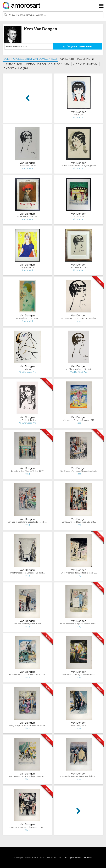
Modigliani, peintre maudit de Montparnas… (27, 725)
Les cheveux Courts (27, 166)
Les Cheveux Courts (79, 267)
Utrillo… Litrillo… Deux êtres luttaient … (79, 522)
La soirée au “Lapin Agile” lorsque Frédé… (79, 675)
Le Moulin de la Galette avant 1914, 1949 (27, 675)
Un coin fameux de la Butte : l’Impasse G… (79, 573)
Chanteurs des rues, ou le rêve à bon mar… (27, 827)
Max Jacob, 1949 (79, 725)
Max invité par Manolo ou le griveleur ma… (27, 776)
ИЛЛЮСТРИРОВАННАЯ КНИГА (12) (47, 64)
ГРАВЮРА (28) (13, 64)
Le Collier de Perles (27, 420)
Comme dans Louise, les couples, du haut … (79, 776)
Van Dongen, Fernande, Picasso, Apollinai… (79, 471)
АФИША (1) (67, 59)
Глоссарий (69, 858)
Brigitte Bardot (27, 267)
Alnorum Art (79, 117)
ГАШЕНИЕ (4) (85, 59)
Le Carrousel (79, 216)
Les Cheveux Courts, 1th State (79, 369)
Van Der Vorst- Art (27, 372)
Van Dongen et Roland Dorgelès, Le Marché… (27, 522)
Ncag (79, 321)
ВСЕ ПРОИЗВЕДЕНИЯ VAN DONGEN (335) (30, 59)
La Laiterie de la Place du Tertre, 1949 (27, 471)
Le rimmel (27, 369)
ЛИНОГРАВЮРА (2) (86, 64)
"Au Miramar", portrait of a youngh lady (79, 166)
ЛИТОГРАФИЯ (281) (16, 68)
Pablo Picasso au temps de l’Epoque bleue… (79, 624)
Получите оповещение (77, 46)
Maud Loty (79, 115)
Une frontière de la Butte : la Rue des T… (27, 573)
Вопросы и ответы (83, 858)
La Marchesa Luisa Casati (27, 318)
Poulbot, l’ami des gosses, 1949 (27, 624)
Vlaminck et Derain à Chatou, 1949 (79, 420)
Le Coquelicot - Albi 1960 (27, 216)
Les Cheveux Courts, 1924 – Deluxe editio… (79, 318)
